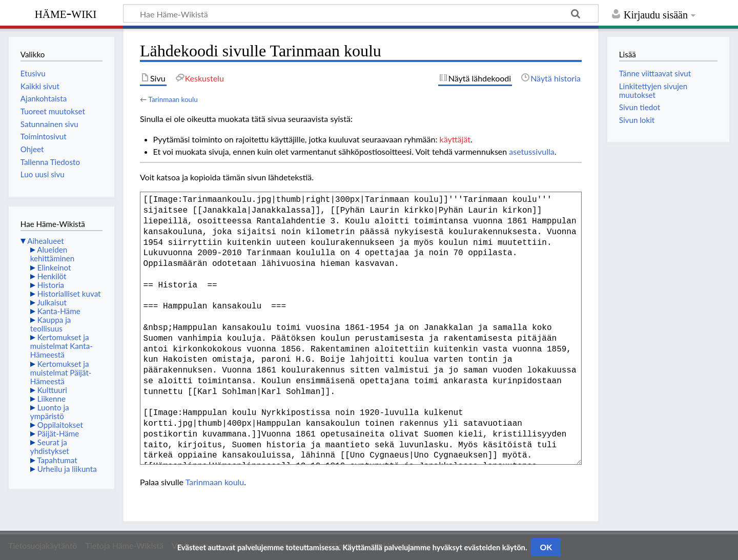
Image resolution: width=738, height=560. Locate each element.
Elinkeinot (54, 267)
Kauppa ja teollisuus (51, 324)
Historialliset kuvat (69, 294)
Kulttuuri (52, 390)
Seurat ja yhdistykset (50, 447)
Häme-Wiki (66, 13)
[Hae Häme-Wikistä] (361, 13)
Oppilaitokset (60, 425)
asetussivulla (531, 151)
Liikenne (52, 399)
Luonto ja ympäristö (50, 412)
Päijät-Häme (58, 433)
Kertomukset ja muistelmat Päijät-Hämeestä (61, 372)
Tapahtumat (57, 460)
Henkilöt (52, 276)
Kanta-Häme (59, 311)
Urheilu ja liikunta (67, 469)
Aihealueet (45, 241)
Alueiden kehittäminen (52, 254)
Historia (51, 285)
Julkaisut (52, 302)
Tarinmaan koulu (173, 99)
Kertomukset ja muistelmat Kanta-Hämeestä (61, 346)
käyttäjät (455, 139)
